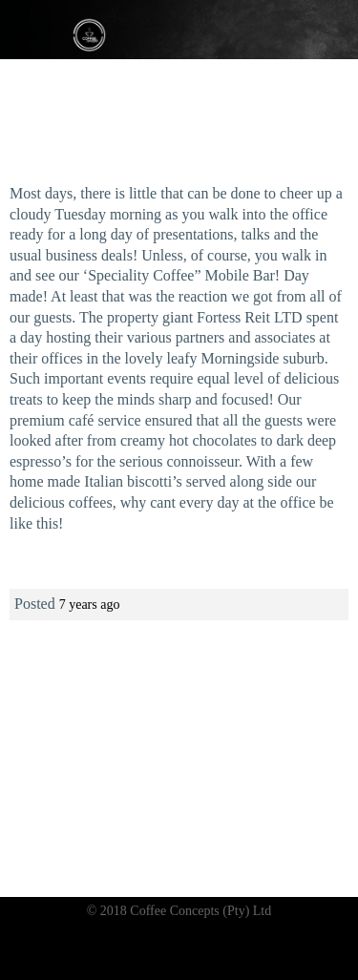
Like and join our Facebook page (179, 798)
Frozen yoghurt (140, 843)
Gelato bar (160, 826)
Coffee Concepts (90, 34)
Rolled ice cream (245, 843)
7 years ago (90, 605)
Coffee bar (84, 826)
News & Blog (179, 860)
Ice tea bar (235, 826)
